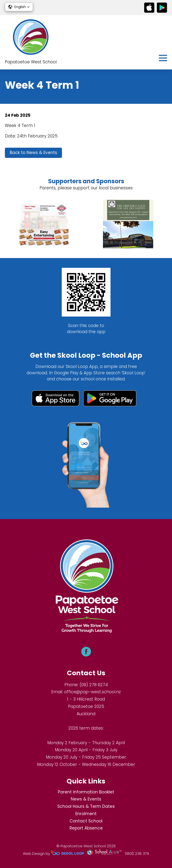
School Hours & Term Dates (86, 806)
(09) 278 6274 (94, 685)
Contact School (86, 821)
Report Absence (86, 828)
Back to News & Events (33, 153)
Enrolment (86, 814)
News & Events (86, 799)
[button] (19, 7)
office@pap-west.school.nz (92, 692)
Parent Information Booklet (86, 792)
